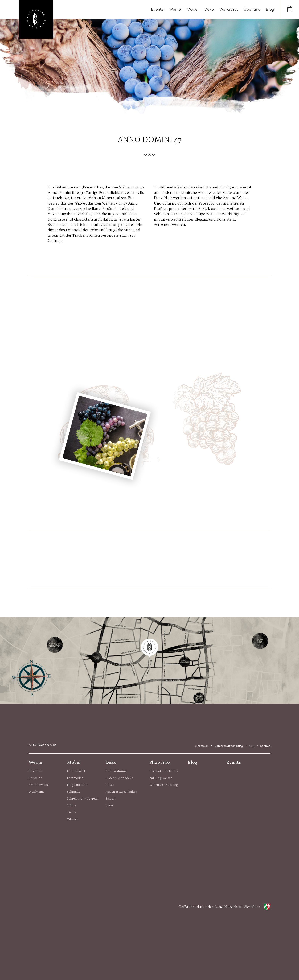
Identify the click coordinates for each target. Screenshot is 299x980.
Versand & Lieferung (164, 771)
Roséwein (35, 771)
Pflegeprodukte (78, 785)
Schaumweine (39, 785)
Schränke (74, 792)
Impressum (201, 746)
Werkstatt (229, 10)
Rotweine (35, 778)
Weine (175, 10)
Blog (270, 10)
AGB (252, 746)
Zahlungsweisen (161, 778)
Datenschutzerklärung (229, 746)
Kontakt (265, 746)
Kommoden (75, 778)
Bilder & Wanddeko (119, 778)
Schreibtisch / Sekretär (83, 798)
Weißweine (37, 792)
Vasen (110, 805)
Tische (72, 812)
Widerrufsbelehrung (164, 785)
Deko (209, 10)
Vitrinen (73, 819)
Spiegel (111, 798)
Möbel (193, 10)
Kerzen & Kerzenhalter (121, 792)
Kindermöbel (76, 771)
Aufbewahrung (116, 771)
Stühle (72, 805)
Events (157, 10)
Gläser (110, 785)
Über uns (252, 10)
